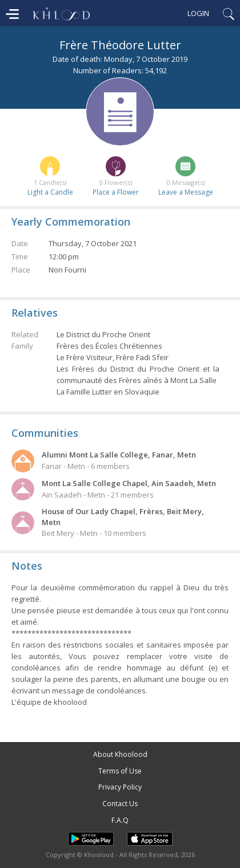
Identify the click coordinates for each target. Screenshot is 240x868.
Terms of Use (120, 771)
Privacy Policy (120, 787)
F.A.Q (120, 820)
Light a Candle (50, 192)
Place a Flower (116, 192)
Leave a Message (186, 192)
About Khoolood (120, 754)
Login (198, 13)
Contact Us (120, 804)
